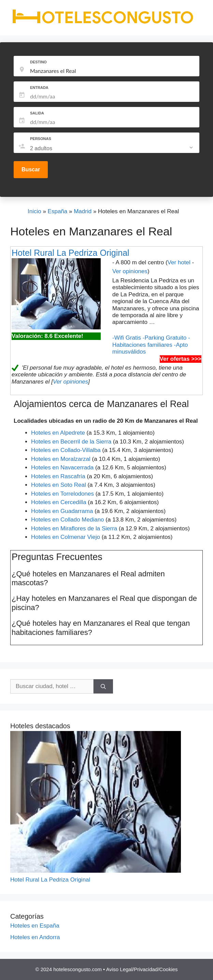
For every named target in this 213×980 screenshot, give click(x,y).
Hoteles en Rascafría (58, 476)
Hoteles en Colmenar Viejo (66, 537)
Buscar (31, 169)
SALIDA (37, 113)
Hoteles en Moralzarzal (61, 459)
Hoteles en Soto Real (59, 485)
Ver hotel (179, 262)
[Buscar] (103, 686)
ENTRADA (39, 88)
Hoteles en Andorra (35, 937)
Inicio (34, 211)
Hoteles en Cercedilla (59, 502)
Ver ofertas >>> (181, 359)
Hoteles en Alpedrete (58, 433)
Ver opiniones (130, 271)
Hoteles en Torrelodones (62, 494)
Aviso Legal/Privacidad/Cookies (142, 969)
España (58, 211)
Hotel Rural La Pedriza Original (70, 253)
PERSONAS (41, 139)
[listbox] (112, 149)
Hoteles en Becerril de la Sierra (71, 442)
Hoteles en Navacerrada (62, 468)
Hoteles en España (35, 926)
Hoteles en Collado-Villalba (66, 450)
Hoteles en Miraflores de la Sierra (74, 528)
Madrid (83, 211)
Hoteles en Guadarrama (62, 511)
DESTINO (38, 62)
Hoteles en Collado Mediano (68, 520)
